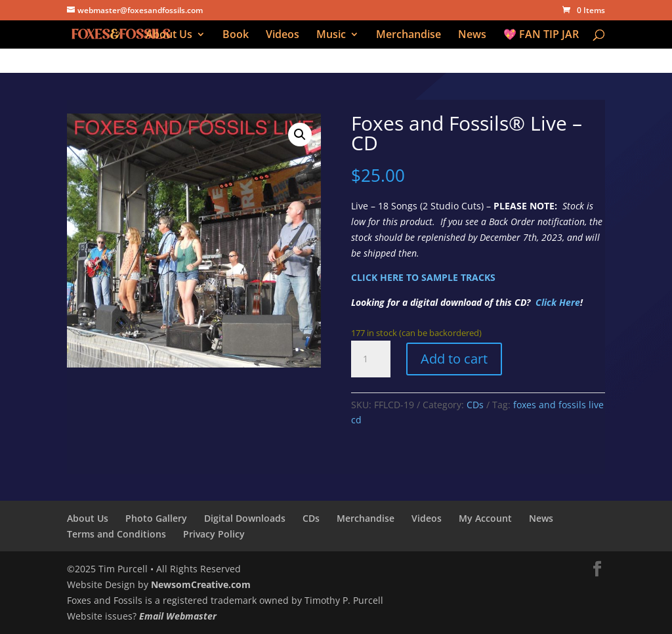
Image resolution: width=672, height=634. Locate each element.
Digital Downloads (245, 518)
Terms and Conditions (116, 534)
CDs (475, 405)
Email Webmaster (178, 616)
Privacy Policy (214, 534)
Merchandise (409, 35)
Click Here (558, 302)
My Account (485, 518)
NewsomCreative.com (201, 584)
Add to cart (454, 359)
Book (236, 35)
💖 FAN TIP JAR (541, 35)
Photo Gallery (156, 518)
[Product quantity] (371, 359)
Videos (283, 35)
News (472, 35)
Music (331, 35)
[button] (300, 135)
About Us (169, 35)
